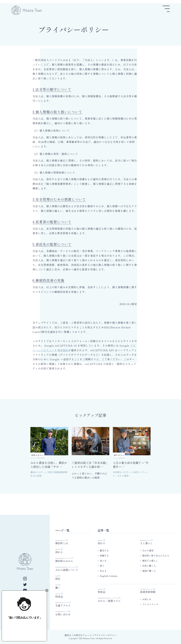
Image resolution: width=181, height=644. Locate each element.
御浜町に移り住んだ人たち (156, 556)
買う (102, 566)
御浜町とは (62, 543)
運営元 (68, 635)
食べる (103, 561)
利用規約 (63, 350)
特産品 (59, 597)
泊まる (103, 571)
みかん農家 (148, 550)
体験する (104, 556)
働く (58, 588)
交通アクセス (63, 605)
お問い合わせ (63, 614)
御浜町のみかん (64, 561)
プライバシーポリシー (105, 635)
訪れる (59, 552)
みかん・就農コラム (109, 601)
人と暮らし (146, 543)
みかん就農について (67, 570)
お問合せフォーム (83, 635)
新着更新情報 (148, 592)
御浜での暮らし (150, 561)
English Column (109, 576)
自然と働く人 (149, 566)
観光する (104, 550)
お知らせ (147, 599)
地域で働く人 (149, 571)
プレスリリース (150, 604)
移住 (58, 579)
